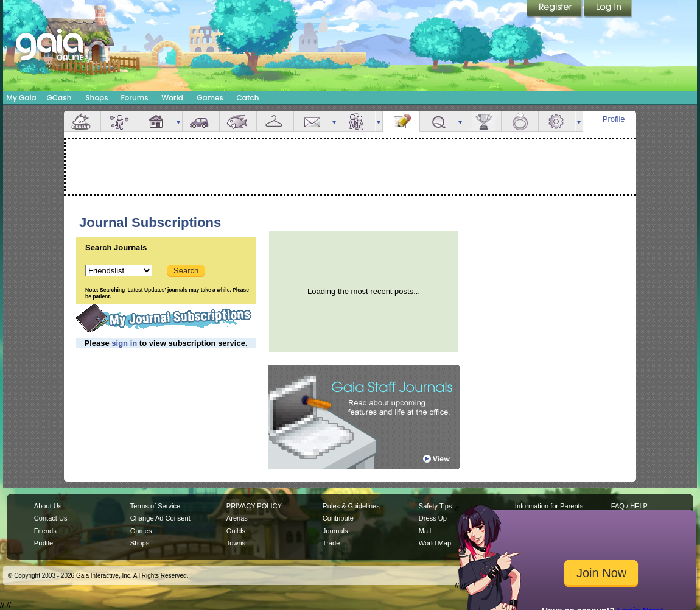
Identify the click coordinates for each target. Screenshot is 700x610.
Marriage (520, 121)
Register (555, 9)
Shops (96, 98)
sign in (124, 343)
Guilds (236, 531)
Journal (401, 121)
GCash (59, 98)
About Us (48, 506)
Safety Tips (436, 506)
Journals (335, 531)
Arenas (237, 518)
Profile (614, 119)
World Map (435, 543)
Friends (357, 121)
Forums (134, 98)
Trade (331, 543)
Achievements (483, 121)
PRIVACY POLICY (254, 506)
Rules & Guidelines (351, 506)
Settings (557, 121)
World (172, 98)
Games (210, 98)
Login (608, 9)
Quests (438, 121)
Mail (312, 121)
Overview (82, 121)
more (178, 121)
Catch (248, 98)
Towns (236, 543)
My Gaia (21, 98)
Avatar (119, 121)
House (156, 121)
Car (201, 121)
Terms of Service (155, 506)
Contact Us (51, 518)
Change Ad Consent (160, 518)
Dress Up (433, 518)
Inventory (275, 121)
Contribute (338, 518)
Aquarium (238, 121)
